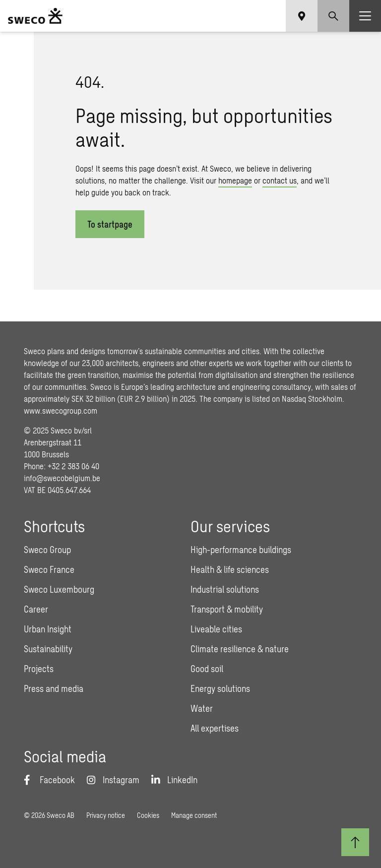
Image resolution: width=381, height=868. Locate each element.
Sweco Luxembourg (59, 589)
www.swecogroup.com (61, 410)
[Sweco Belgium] (35, 16)
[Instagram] (113, 780)
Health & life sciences (230, 569)
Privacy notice (106, 815)
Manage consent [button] (194, 815)
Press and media (54, 688)
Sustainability (48, 649)
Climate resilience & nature (240, 649)
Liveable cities (216, 629)
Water (202, 708)
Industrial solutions (225, 589)
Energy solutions (220, 688)
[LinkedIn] (174, 780)
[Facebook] (49, 780)
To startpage (110, 224)
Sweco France (49, 569)
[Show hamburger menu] (365, 16)
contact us (280, 180)
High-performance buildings (241, 550)
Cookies (148, 815)
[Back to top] (355, 842)
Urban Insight (48, 629)
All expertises (215, 728)
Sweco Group (47, 550)
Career (36, 609)
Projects (39, 669)
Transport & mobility (227, 609)
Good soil (207, 669)
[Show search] (333, 16)
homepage (235, 180)
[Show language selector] (302, 16)
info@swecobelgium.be (62, 478)
